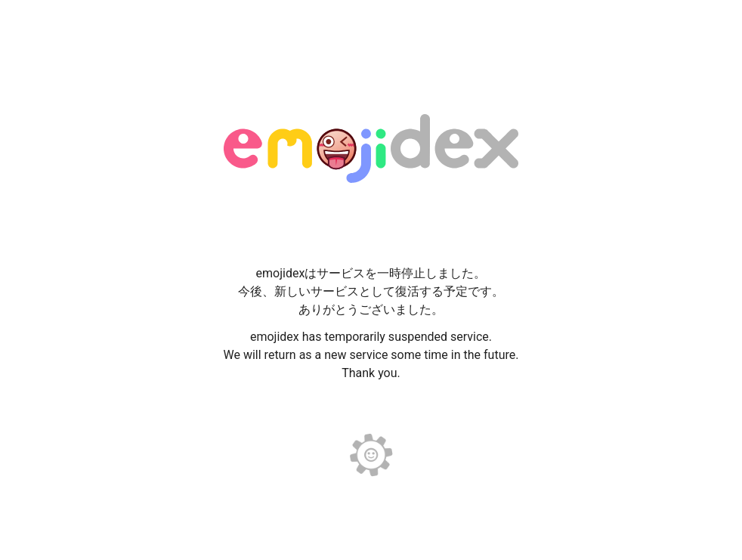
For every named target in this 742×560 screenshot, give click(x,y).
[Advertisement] (371, 38)
